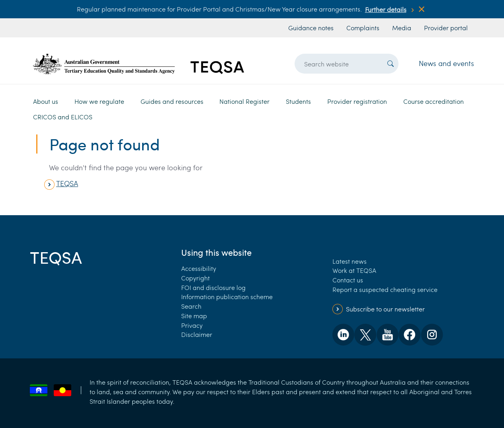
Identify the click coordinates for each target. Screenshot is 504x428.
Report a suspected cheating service (385, 289)
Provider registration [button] (357, 101)
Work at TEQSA (354, 270)
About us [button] (46, 101)
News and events (446, 63)
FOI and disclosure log (213, 287)
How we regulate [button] (99, 101)
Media (402, 28)
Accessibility (199, 268)
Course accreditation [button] (434, 101)
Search (191, 306)
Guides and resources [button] (172, 101)
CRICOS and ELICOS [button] (63, 117)
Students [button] (298, 101)
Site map (194, 316)
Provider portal (446, 28)
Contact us (348, 280)
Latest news (350, 261)
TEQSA (67, 183)
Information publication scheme (227, 297)
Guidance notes (311, 28)
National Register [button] (244, 101)
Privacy (192, 325)
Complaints (363, 28)
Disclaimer (197, 334)
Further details (386, 9)
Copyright (195, 278)
